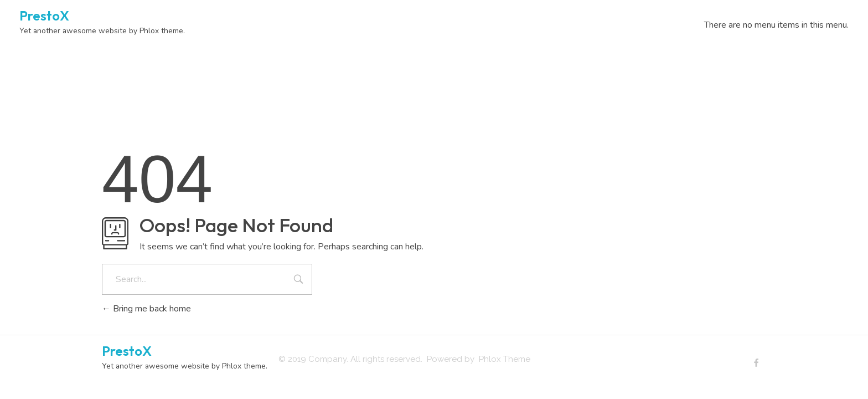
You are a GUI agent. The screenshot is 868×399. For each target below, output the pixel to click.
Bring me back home (146, 309)
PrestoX (44, 16)
